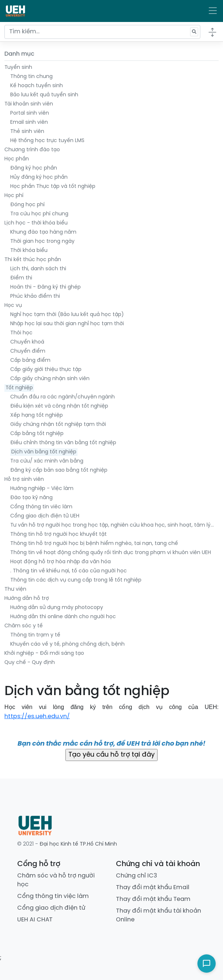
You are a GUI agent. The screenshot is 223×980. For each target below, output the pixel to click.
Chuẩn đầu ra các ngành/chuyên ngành (63, 397)
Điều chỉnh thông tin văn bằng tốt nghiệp (63, 443)
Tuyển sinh (18, 68)
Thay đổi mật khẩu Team (153, 899)
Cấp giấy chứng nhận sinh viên (50, 379)
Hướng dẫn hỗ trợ (27, 599)
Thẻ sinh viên (27, 132)
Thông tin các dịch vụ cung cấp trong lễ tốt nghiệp (76, 580)
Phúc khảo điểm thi (35, 296)
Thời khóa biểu (29, 251)
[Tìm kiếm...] (102, 32)
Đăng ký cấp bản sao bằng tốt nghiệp (59, 470)
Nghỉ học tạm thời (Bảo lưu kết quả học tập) (67, 315)
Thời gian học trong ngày (42, 242)
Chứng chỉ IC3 (137, 876)
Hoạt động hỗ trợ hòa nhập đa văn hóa (61, 562)
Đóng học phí (27, 205)
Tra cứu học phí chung (39, 214)
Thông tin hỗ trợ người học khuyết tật (58, 534)
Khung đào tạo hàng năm (43, 232)
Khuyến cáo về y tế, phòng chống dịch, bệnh (67, 644)
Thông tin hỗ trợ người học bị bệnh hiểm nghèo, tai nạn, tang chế (94, 544)
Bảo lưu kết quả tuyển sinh (44, 95)
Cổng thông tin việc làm (53, 896)
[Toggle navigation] (213, 11)
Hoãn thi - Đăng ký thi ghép (46, 287)
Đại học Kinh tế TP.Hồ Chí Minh (78, 844)
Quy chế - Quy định (30, 663)
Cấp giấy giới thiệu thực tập (46, 370)
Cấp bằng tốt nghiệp (37, 434)
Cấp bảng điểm (30, 361)
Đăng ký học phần (34, 168)
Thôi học (21, 333)
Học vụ (13, 306)
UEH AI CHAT (35, 920)
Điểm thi (21, 278)
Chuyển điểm (28, 351)
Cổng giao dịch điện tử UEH (45, 516)
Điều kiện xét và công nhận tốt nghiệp (59, 406)
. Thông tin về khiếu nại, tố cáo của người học (69, 571)
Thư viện (15, 589)
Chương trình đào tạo (32, 150)
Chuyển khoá (27, 342)
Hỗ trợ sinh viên (24, 480)
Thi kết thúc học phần (33, 260)
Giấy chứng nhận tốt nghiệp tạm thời (58, 425)
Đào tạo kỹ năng (31, 498)
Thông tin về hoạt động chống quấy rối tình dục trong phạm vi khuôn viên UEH (111, 553)
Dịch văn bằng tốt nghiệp (44, 452)
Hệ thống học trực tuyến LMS (47, 141)
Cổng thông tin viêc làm (41, 507)
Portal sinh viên (30, 113)
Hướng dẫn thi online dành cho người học (63, 617)
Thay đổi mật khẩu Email (153, 888)
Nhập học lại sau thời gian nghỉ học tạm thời (67, 324)
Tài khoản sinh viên (29, 104)
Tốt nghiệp (19, 388)
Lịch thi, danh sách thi (38, 269)
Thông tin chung (31, 77)
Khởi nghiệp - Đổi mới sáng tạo (44, 654)
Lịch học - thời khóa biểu (36, 223)
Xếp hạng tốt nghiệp (37, 415)
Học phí (14, 196)
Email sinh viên (29, 122)
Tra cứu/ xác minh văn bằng (47, 461)
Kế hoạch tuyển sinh (37, 86)
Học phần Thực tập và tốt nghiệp (53, 187)
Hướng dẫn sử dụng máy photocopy (57, 608)
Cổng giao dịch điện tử (51, 908)
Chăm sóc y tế (24, 626)
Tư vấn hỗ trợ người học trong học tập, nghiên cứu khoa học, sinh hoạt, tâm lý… (112, 525)
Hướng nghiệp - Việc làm (42, 489)
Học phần (17, 159)
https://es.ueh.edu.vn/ (37, 717)
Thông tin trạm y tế (35, 635)
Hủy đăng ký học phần (39, 177)
